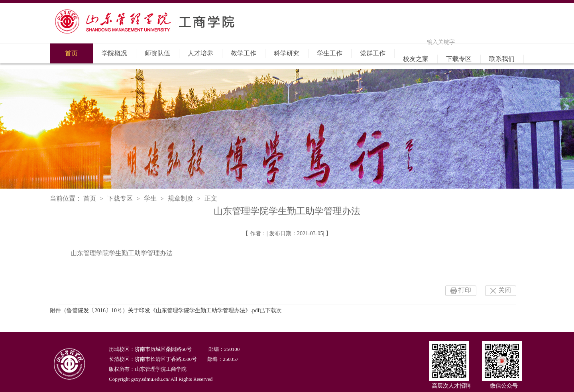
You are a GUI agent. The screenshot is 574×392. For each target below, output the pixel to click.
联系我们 (502, 59)
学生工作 (330, 53)
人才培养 (201, 53)
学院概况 (114, 53)
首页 (71, 53)
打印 (465, 290)
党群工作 (373, 53)
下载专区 (459, 59)
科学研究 (287, 53)
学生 (150, 198)
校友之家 (416, 59)
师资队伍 (157, 53)
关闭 (505, 290)
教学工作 (244, 53)
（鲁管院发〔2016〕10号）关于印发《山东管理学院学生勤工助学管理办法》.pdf (160, 310)
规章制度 (181, 198)
